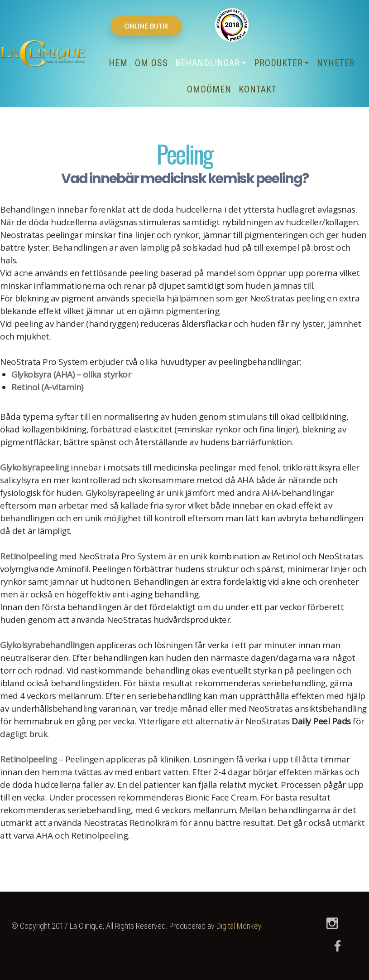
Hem (118, 63)
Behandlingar (210, 63)
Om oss (151, 63)
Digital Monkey (239, 926)
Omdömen (209, 89)
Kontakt (258, 89)
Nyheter (336, 63)
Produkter (281, 63)
